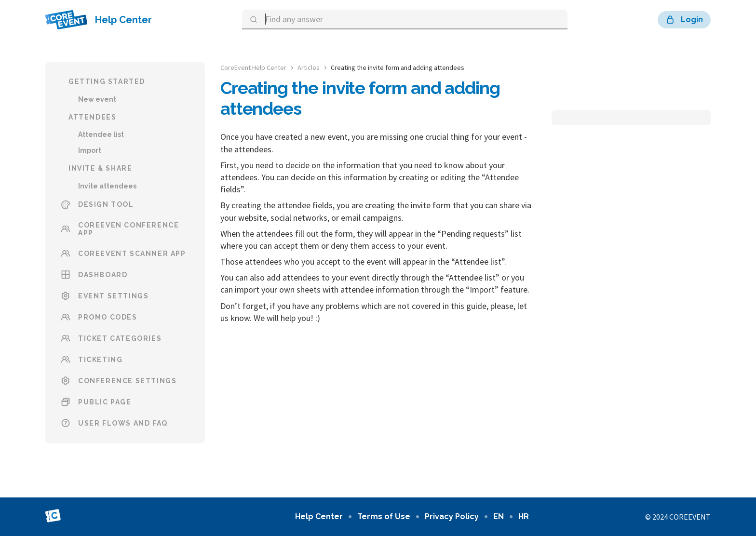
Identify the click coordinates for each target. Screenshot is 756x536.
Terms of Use (384, 516)
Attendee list (101, 134)
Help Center (99, 20)
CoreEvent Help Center (253, 67)
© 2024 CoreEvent (678, 517)
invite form (431, 205)
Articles (309, 67)
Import (90, 150)
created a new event (311, 137)
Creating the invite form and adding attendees (398, 67)
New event (97, 99)
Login (684, 20)
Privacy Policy (452, 516)
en (499, 516)
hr (524, 516)
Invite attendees (107, 186)
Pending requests (473, 234)
